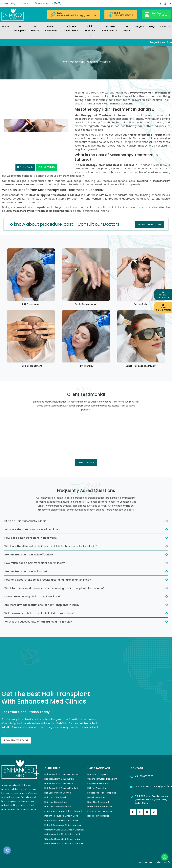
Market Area (146, 862)
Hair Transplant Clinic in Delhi (59, 779)
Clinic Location (90, 31)
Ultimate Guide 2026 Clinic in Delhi (62, 834)
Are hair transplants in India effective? (29, 555)
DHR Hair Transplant (98, 774)
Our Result (126, 28)
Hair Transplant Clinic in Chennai (61, 774)
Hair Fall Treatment (31, 366)
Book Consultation (163, 307)
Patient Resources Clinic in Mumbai (63, 825)
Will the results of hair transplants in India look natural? (40, 613)
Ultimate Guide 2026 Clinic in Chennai (64, 830)
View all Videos (86, 462)
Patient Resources (51, 31)
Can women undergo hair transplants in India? (34, 596)
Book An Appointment (16, 740)
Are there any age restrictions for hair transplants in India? (42, 605)
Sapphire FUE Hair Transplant (102, 779)
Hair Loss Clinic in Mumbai (58, 807)
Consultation (159, 14)
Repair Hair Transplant (99, 816)
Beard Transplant (97, 797)
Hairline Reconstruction (100, 807)
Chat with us (46, 167)
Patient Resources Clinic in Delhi (61, 816)
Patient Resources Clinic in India (61, 820)
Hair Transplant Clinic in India (59, 784)
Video (158, 862)
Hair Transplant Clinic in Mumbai (61, 788)
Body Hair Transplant (98, 802)
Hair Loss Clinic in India (56, 802)
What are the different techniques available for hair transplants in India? (51, 546)
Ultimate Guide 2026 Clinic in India (62, 839)
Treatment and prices (109, 29)
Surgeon (140, 26)
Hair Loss (35, 29)
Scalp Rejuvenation (86, 304)
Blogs (13, 3)
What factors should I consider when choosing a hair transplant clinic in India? (54, 588)
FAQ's (167, 862)
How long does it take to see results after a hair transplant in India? (48, 580)
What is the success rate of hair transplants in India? (38, 622)
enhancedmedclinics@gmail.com (76, 15)
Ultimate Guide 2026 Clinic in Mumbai (64, 843)
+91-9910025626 (124, 15)
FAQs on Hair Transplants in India (25, 521)
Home (5, 3)
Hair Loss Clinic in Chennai (58, 793)
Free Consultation (150, 224)
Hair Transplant (20, 31)
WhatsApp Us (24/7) (48, 3)
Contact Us (25, 3)
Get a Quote (25, 167)
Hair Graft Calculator (163, 295)
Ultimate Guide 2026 (71, 29)
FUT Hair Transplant (97, 788)
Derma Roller (141, 304)
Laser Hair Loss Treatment (141, 366)
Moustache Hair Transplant (102, 793)
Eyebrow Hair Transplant (100, 811)
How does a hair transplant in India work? (31, 538)
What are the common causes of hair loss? (32, 529)
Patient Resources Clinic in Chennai (63, 811)
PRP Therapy (86, 366)
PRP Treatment (31, 304)
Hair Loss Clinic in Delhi (56, 797)
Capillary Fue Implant (98, 784)
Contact (165, 26)
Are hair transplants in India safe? (26, 571)
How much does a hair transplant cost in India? (35, 563)
